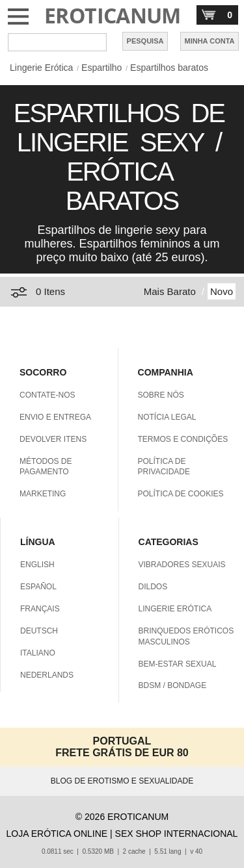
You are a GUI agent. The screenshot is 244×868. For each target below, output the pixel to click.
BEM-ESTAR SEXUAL (178, 664)
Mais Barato (170, 291)
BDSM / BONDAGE (173, 685)
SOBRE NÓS (161, 395)
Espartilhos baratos (169, 68)
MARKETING (43, 494)
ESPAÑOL (38, 587)
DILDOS (153, 587)
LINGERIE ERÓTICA (175, 609)
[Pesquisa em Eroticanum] (57, 42)
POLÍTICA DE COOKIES (181, 494)
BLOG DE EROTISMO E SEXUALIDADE (122, 781)
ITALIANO (38, 653)
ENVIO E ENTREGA (55, 417)
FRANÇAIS (40, 609)
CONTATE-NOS (47, 395)
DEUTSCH (39, 631)
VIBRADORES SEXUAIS (182, 565)
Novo (222, 291)
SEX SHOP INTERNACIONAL (177, 834)
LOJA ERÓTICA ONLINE (57, 834)
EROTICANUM (113, 15)
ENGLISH (37, 565)
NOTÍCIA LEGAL (167, 417)
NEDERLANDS (47, 675)
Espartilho (102, 68)
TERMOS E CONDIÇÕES (183, 439)
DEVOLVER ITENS (53, 439)
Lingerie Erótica (41, 68)
